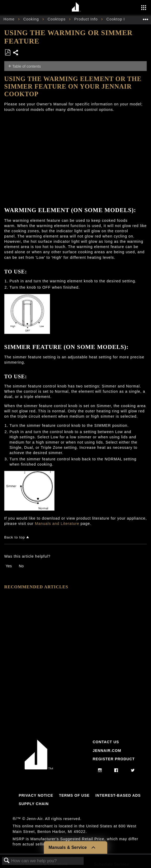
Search (7, 861)
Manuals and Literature (57, 524)
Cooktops (57, 19)
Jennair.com (107, 751)
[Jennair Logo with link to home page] (39, 768)
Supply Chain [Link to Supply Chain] (34, 804)
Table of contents (27, 66)
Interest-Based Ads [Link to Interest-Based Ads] (118, 795)
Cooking (32, 19)
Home (10, 19)
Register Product (114, 759)
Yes (9, 566)
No (21, 566)
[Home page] (76, 7)
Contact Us (106, 742)
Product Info (87, 19)
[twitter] (133, 770)
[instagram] (100, 770)
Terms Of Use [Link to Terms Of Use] (74, 795)
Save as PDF (8, 53)
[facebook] (116, 770)
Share (16, 53)
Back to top (15, 537)
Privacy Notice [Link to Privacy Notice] (36, 795)
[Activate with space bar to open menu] (144, 8)
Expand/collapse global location (145, 18)
